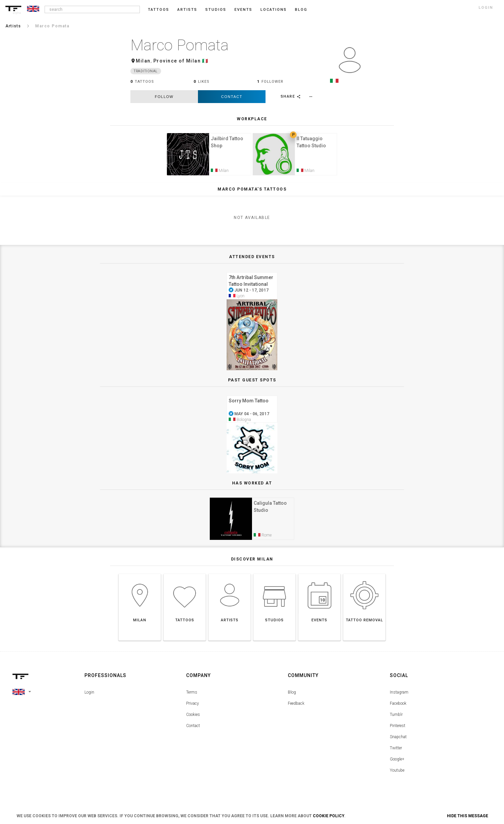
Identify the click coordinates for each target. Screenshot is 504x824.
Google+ (397, 764)
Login (89, 697)
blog (301, 10)
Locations (274, 10)
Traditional (146, 71)
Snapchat (398, 742)
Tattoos (159, 10)
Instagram (399, 697)
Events (243, 10)
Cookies (193, 720)
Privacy (193, 708)
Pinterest (398, 731)
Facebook (398, 708)
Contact (232, 97)
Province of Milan (177, 61)
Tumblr (396, 720)
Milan (143, 61)
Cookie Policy (329, 816)
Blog (292, 697)
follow (164, 97)
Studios (216, 10)
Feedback (296, 708)
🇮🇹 (205, 61)
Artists (187, 10)
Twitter (396, 753)
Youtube (397, 775)
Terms (192, 697)
